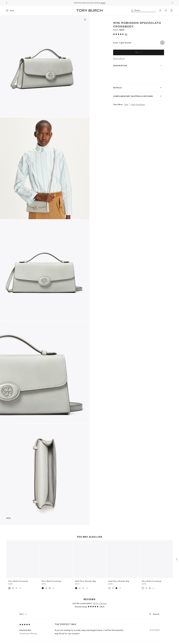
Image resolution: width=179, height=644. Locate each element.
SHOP (103, 3)
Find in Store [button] (119, 58)
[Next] (172, 3)
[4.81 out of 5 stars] (119, 34)
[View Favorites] (166, 10)
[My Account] (160, 10)
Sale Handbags (138, 104)
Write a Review (100, 599)
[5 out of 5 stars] (25, 620)
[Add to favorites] (85, 20)
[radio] (162, 43)
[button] (45, 66)
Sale (126, 104)
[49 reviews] (126, 34)
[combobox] (23, 610)
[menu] (11, 11)
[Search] (144, 11)
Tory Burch (89, 10)
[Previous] (7, 3)
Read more (155, 78)
